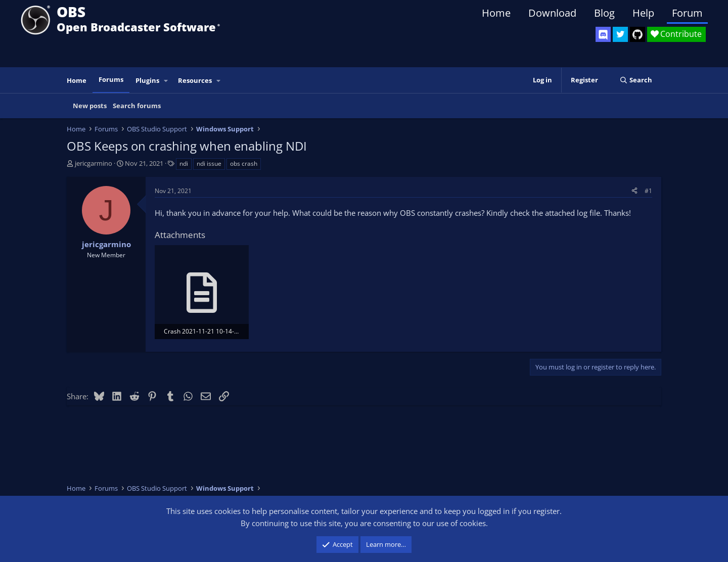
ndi (184, 163)
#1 (648, 191)
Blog (604, 13)
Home (496, 13)
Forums (111, 79)
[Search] (636, 80)
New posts (90, 106)
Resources (195, 80)
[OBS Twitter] (620, 34)
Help (643, 13)
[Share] (634, 191)
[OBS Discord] (603, 34)
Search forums (137, 106)
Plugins (147, 80)
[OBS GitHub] (638, 34)
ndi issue (209, 163)
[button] (166, 81)
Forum (687, 13)
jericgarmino (94, 163)
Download (552, 13)
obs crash (244, 163)
